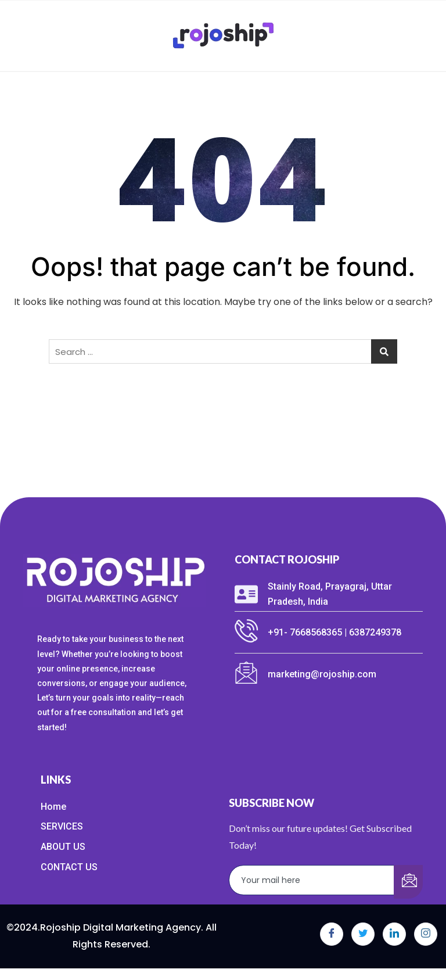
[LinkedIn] (394, 934)
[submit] (408, 882)
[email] (312, 880)
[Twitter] (363, 934)
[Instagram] (426, 934)
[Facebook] (332, 934)
